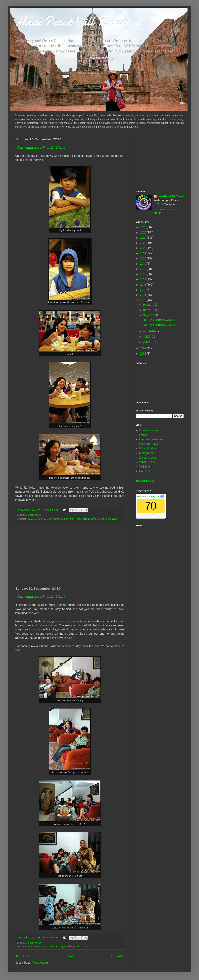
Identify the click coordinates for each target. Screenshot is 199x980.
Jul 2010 (149, 337)
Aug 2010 (149, 331)
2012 (143, 290)
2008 (143, 354)
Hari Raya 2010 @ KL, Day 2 (40, 147)
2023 (143, 243)
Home (71, 956)
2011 (143, 295)
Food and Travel (149, 444)
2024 (143, 238)
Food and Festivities (151, 439)
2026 (143, 227)
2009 (143, 348)
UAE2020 (145, 471)
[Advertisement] (70, 554)
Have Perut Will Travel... (79, 21)
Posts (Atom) (40, 963)
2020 (143, 259)
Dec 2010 (149, 305)
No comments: (51, 510)
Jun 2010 (149, 342)
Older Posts (116, 956)
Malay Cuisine (148, 453)
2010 (143, 300)
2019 (143, 264)
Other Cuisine (147, 462)
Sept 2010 (150, 315)
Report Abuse (145, 481)
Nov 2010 (149, 310)
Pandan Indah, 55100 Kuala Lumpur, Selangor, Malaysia (57, 946)
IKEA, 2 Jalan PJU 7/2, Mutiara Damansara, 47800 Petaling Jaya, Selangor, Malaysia (73, 519)
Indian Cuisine (148, 448)
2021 (143, 253)
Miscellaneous (33, 515)
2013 (143, 285)
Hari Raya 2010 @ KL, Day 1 (40, 596)
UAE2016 (145, 467)
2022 (143, 248)
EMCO (143, 435)
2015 (143, 274)
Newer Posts (24, 956)
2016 (143, 269)
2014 (143, 279)
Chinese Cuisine (149, 430)
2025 (143, 233)
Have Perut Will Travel (170, 196)
